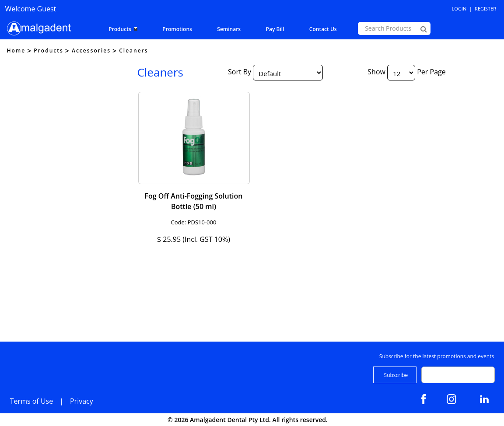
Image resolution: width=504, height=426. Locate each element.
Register (485, 9)
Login (459, 9)
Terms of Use (31, 401)
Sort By (240, 72)
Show (376, 72)
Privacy (82, 401)
